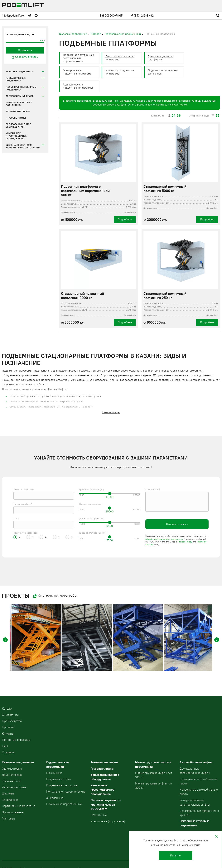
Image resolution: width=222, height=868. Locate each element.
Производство (12, 721)
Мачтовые (9, 819)
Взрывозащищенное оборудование (18, 126)
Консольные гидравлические (66, 792)
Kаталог (7, 709)
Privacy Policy (185, 542)
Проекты (8, 727)
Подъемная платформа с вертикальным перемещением (78, 58)
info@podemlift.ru (13, 16)
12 (169, 116)
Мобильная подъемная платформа (120, 72)
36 (179, 116)
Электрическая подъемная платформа (77, 72)
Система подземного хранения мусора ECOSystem (23, 146)
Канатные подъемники (20, 72)
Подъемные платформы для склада (163, 72)
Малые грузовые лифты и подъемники (21, 88)
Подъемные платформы (62, 785)
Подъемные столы (59, 779)
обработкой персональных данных (164, 539)
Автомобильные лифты (20, 96)
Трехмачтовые (12, 781)
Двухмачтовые (12, 775)
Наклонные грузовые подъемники (19, 104)
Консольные (10, 800)
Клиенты (8, 734)
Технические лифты (18, 112)
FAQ (5, 746)
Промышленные (13, 812)
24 (174, 116)
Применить (25, 50)
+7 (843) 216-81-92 (142, 16)
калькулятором (177, 105)
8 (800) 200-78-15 (111, 16)
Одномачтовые (12, 769)
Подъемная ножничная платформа (120, 58)
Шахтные (8, 794)
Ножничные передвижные (64, 804)
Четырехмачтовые (14, 787)
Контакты (9, 752)
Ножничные (54, 773)
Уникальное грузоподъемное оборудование (16, 136)
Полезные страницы (16, 740)
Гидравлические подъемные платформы (78, 86)
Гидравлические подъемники (16, 79)
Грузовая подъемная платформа (161, 58)
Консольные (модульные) (108, 821)
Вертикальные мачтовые (19, 806)
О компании (10, 715)
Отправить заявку (177, 524)
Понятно (175, 856)
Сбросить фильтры (27, 57)
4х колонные (55, 798)
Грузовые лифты (16, 118)
